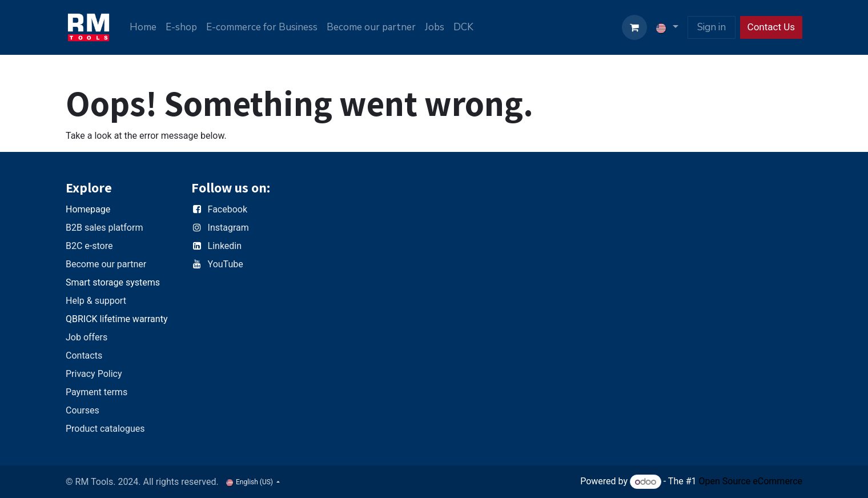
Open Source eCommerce (750, 482)
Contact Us (771, 27)
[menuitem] (143, 27)
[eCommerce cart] (634, 27)
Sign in (712, 27)
